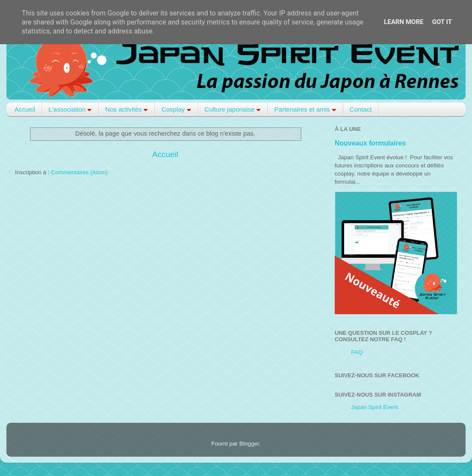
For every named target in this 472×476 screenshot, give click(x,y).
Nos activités (127, 109)
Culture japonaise (233, 109)
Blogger (249, 444)
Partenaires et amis (305, 109)
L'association (70, 109)
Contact (361, 109)
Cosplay (176, 109)
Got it (442, 22)
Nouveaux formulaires (370, 143)
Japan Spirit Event (375, 407)
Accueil (25, 109)
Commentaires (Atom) (79, 172)
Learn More (404, 22)
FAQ (357, 352)
